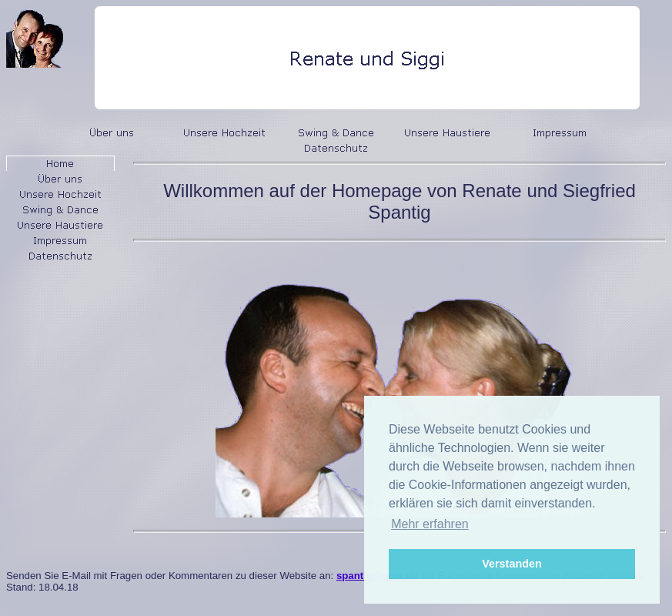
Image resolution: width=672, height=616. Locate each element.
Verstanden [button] (512, 564)
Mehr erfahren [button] (430, 524)
